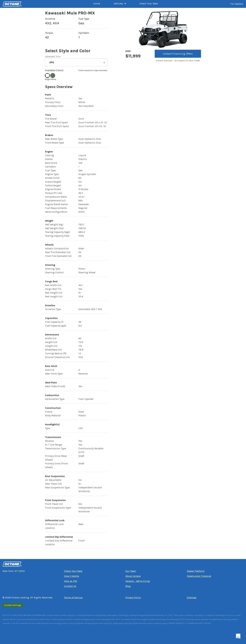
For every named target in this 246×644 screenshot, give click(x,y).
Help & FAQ (71, 581)
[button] (120, 4)
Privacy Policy (133, 598)
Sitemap (192, 598)
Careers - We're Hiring (138, 581)
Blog (128, 586)
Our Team (131, 571)
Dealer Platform (196, 571)
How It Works (72, 576)
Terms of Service (73, 598)
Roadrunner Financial (199, 576)
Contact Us (70, 586)
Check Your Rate (149, 4)
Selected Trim (53, 57)
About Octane (133, 576)
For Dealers (237, 4)
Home (97, 4)
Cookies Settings (13, 605)
